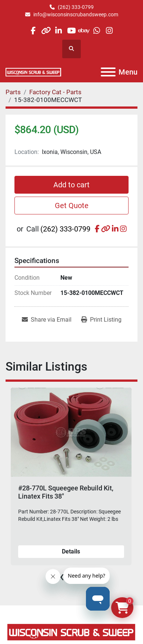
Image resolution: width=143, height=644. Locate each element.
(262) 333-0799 (76, 7)
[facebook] (33, 31)
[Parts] (13, 92)
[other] (46, 31)
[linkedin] (59, 31)
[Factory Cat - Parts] (55, 92)
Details (71, 551)
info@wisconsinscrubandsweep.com (76, 14)
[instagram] (109, 31)
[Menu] (108, 72)
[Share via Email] (47, 320)
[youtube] (71, 31)
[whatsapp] (97, 31)
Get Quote (72, 206)
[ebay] (84, 31)
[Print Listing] (101, 320)
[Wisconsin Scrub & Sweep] (71, 632)
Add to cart (71, 185)
